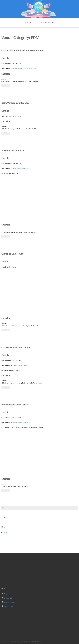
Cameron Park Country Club (16, 347)
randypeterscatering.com (21, 422)
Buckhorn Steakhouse (13, 150)
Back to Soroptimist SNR (44, 22)
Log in (5, 532)
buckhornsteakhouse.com (22, 168)
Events (28, 22)
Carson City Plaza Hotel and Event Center (23, 50)
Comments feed (9, 602)
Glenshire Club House (13, 253)
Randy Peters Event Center (16, 404)
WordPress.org (9, 606)
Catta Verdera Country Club (16, 102)
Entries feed (8, 597)
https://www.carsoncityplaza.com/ (25, 68)
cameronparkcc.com (20, 365)
